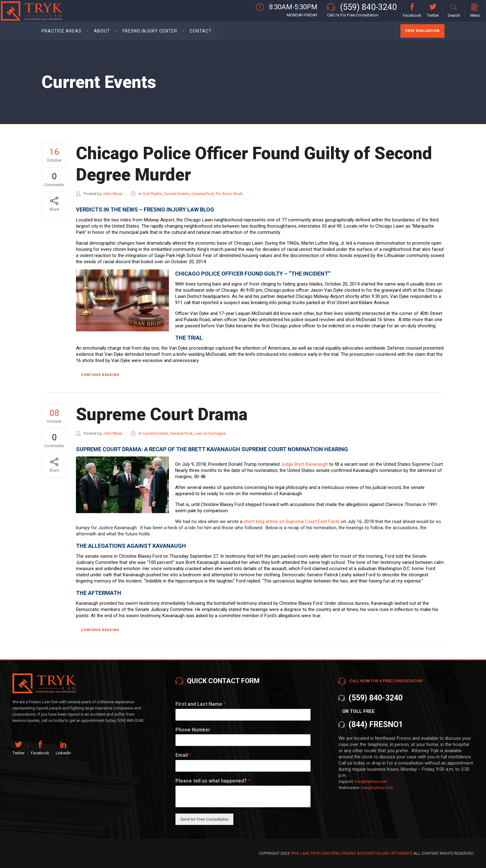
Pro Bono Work (229, 194)
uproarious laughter (293, 581)
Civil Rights (152, 194)
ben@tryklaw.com (371, 781)
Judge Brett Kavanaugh (304, 464)
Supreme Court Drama (162, 414)
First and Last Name (201, 704)
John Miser (113, 194)
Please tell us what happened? (213, 781)
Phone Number (193, 730)
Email (183, 755)
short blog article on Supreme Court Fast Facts (292, 521)
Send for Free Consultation (204, 819)
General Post (203, 194)
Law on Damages (210, 433)
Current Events (177, 194)
